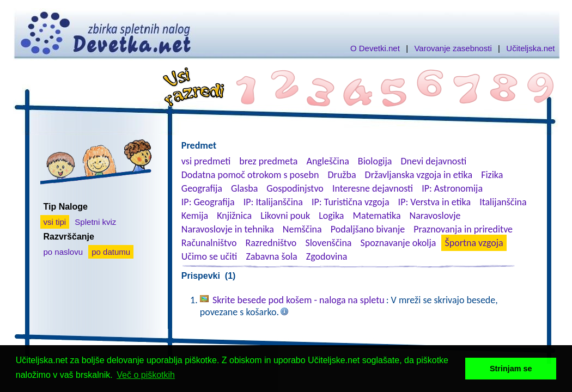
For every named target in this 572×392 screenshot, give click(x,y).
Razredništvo (271, 243)
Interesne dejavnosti (373, 188)
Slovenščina (328, 243)
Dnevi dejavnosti (434, 161)
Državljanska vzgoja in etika (419, 175)
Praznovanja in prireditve (463, 229)
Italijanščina (503, 202)
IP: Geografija (208, 202)
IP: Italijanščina (273, 202)
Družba (342, 175)
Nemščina (302, 229)
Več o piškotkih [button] (146, 375)
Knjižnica (234, 216)
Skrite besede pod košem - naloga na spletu (299, 300)
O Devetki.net (375, 48)
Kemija (195, 216)
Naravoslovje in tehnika (228, 229)
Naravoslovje (435, 216)
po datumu (111, 252)
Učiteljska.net (530, 48)
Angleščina (327, 161)
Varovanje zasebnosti (453, 48)
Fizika (492, 175)
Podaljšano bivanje (368, 229)
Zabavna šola (271, 256)
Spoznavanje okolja (398, 243)
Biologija (375, 161)
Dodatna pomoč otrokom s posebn (250, 175)
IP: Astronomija (452, 188)
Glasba (244, 188)
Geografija (202, 188)
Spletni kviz (95, 222)
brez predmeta (268, 161)
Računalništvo (209, 243)
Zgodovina (327, 256)
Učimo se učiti (209, 256)
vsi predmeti (206, 161)
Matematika (377, 216)
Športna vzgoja (474, 243)
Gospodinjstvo (295, 188)
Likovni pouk (285, 216)
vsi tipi (55, 222)
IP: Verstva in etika (434, 202)
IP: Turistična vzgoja (351, 202)
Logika (331, 216)
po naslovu (63, 252)
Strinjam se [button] (511, 369)
